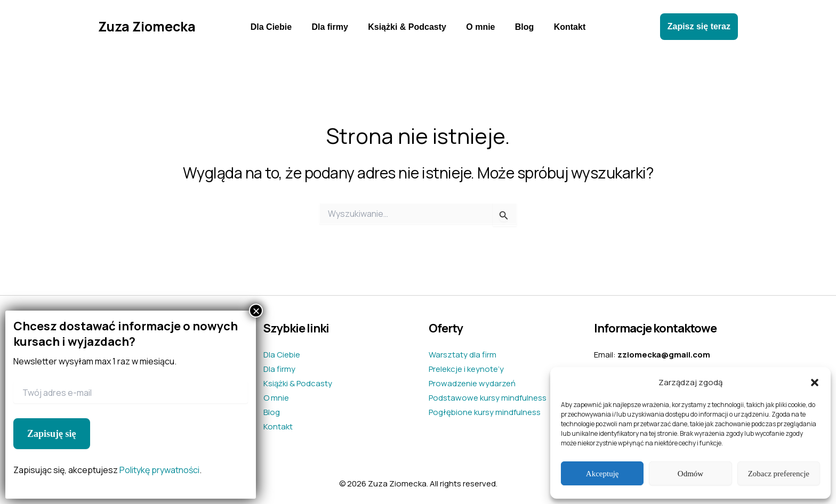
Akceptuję (602, 474)
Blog (520, 27)
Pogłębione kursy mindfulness (485, 412)
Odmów (690, 474)
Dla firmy (334, 27)
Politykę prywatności (159, 470)
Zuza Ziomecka (147, 26)
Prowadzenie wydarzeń (472, 383)
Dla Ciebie (278, 27)
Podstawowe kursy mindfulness (488, 398)
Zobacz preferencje (779, 474)
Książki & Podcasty (409, 27)
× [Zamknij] (256, 311)
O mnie (479, 27)
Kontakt (562, 27)
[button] (815, 383)
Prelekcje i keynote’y (466, 369)
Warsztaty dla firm (463, 355)
